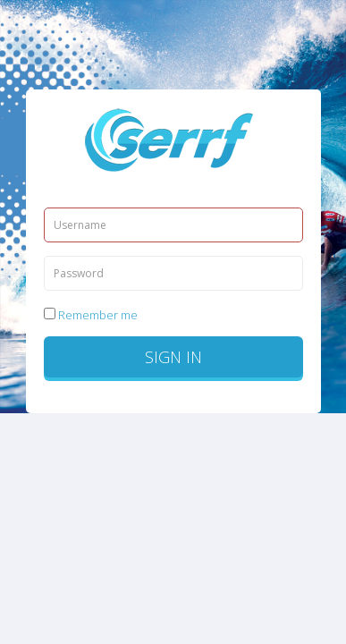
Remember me (91, 315)
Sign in (173, 357)
